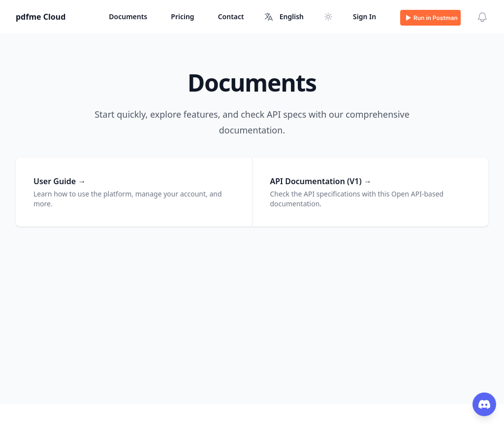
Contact (231, 16)
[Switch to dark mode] (328, 17)
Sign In (364, 16)
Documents (128, 16)
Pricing (182, 16)
